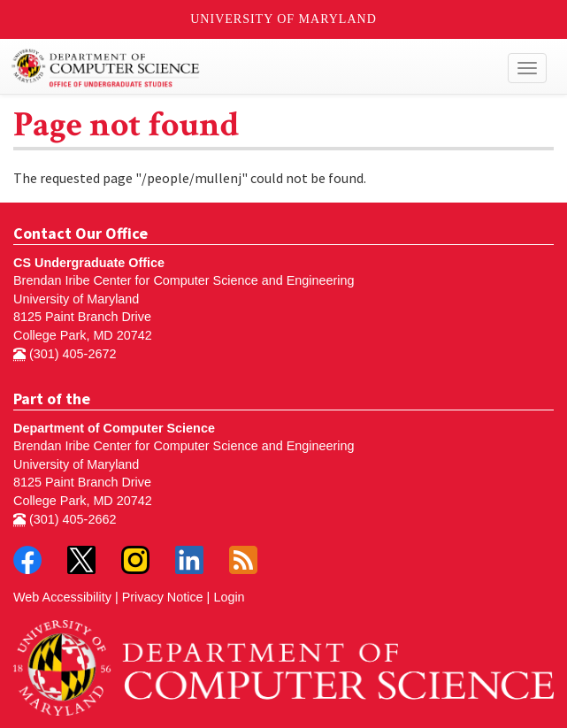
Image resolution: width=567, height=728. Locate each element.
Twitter (81, 560)
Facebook (27, 560)
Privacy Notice (163, 597)
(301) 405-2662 (65, 519)
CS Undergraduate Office (89, 263)
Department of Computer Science (114, 428)
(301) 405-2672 (65, 354)
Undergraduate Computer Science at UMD (215, 68)
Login (229, 597)
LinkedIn (189, 560)
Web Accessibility (62, 597)
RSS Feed (243, 560)
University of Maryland (283, 19)
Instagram (135, 560)
